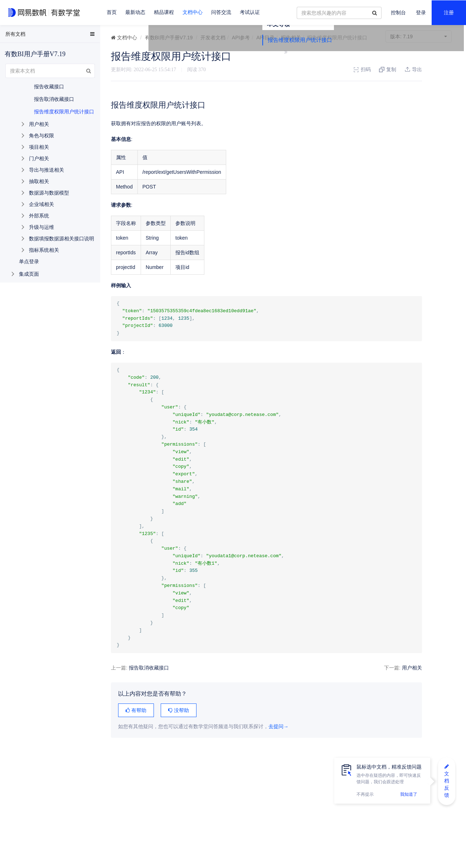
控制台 (398, 13)
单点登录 (29, 261)
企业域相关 (42, 204)
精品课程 (164, 12)
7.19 (419, 36)
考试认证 (250, 12)
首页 (112, 12)
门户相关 (39, 158)
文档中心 (193, 12)
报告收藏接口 (49, 87)
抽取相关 (39, 181)
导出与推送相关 (47, 170)
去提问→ (278, 727)
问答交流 (221, 12)
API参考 (241, 38)
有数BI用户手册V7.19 (169, 38)
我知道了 (409, 794)
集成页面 (29, 274)
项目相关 (39, 147)
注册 (449, 13)
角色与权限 (42, 136)
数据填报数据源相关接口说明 (62, 239)
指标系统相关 (44, 250)
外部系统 (39, 216)
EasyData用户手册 (23, 35)
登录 (421, 13)
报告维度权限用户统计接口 (418, 69)
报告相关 (291, 38)
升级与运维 (42, 227)
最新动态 (135, 12)
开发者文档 (213, 38)
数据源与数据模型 (49, 193)
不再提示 (365, 794)
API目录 (265, 38)
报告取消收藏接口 (149, 668)
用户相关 (359, 668)
